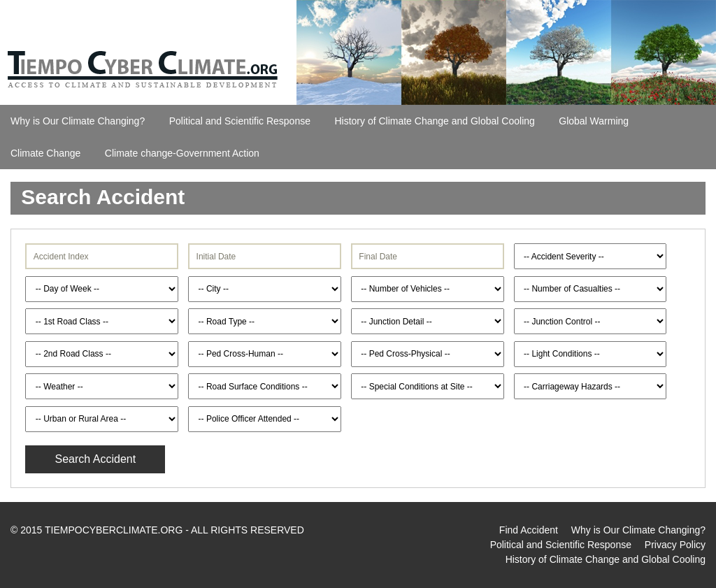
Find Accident (529, 530)
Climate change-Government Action (182, 153)
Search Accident (96, 459)
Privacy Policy (675, 545)
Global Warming (594, 121)
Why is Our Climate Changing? (78, 121)
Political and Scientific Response (240, 121)
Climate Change (45, 153)
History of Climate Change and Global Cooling (434, 121)
